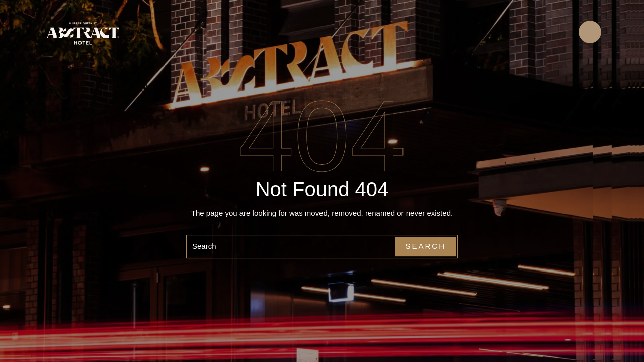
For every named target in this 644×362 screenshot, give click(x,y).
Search (425, 246)
